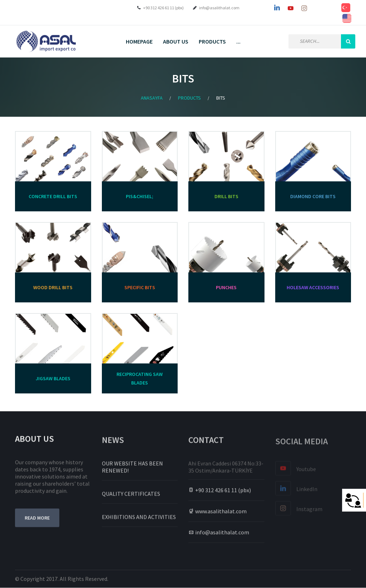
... (238, 41)
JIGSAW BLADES (53, 378)
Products (189, 98)
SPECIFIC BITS (140, 287)
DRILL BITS (226, 196)
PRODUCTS (212, 41)
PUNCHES (226, 287)
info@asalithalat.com (219, 8)
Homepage (139, 41)
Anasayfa (152, 98)
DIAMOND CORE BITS (313, 196)
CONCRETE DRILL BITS (53, 196)
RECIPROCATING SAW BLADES (140, 378)
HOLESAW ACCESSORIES (313, 287)
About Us (176, 41)
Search (348, 41)
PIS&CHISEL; (140, 196)
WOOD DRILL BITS (53, 287)
